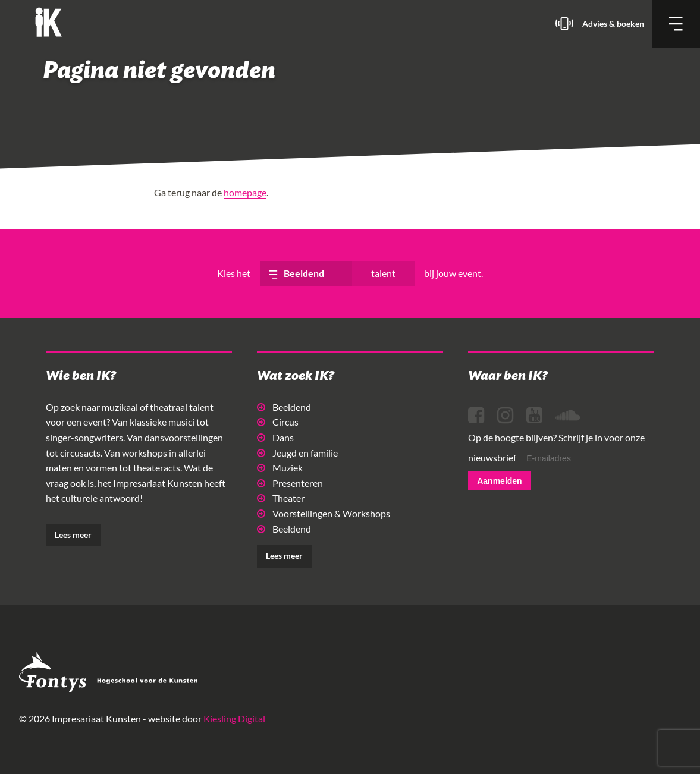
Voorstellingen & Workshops (324, 513)
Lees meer (73, 535)
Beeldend (284, 407)
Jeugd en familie (297, 453)
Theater (281, 498)
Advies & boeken (613, 23)
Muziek (280, 468)
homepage (245, 192)
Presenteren (290, 483)
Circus (278, 422)
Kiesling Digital (234, 718)
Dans (275, 437)
